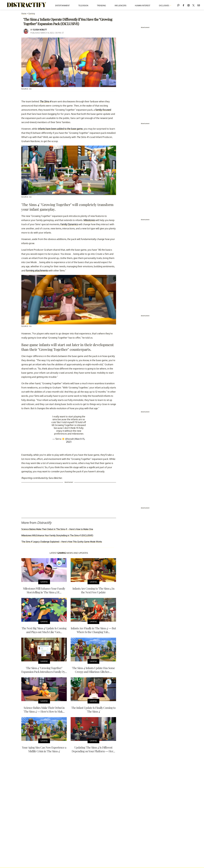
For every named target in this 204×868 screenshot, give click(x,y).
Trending (101, 6)
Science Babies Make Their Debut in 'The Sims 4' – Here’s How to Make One (57, 529)
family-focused (103, 110)
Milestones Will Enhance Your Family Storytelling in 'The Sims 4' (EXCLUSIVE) (57, 535)
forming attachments (37, 271)
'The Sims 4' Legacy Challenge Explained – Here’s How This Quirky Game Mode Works (62, 542)
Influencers (120, 6)
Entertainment (62, 6)
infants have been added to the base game (60, 129)
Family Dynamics (69, 224)
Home (24, 13)
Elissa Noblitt (40, 30)
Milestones (89, 220)
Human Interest (143, 6)
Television (83, 6)
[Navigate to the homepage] (27, 5)
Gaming (32, 13)
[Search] (178, 5)
